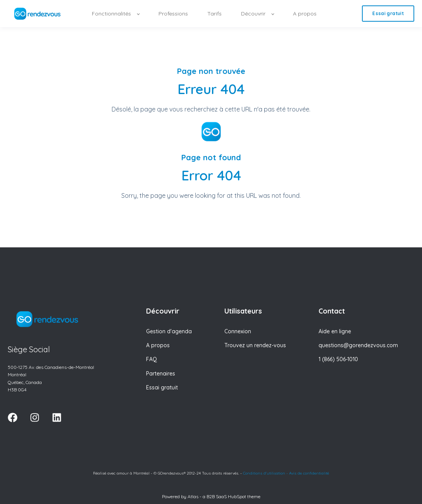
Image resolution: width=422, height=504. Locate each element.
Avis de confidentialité (309, 473)
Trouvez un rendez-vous (255, 345)
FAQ (152, 359)
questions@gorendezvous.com (358, 345)
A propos (158, 345)
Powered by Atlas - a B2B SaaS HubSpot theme (211, 496)
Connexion (238, 332)
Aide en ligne (335, 332)
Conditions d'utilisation (264, 473)
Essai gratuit (162, 388)
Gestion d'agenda (169, 332)
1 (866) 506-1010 (338, 359)
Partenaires (161, 374)
